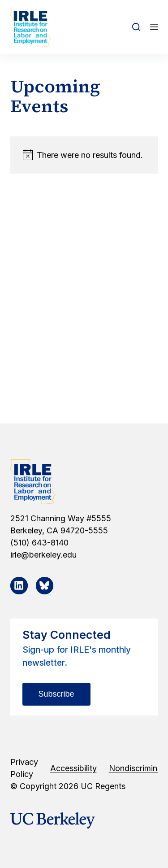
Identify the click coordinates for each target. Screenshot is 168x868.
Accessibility (73, 768)
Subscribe (56, 694)
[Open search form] (136, 27)
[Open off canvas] (154, 27)
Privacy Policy (24, 768)
